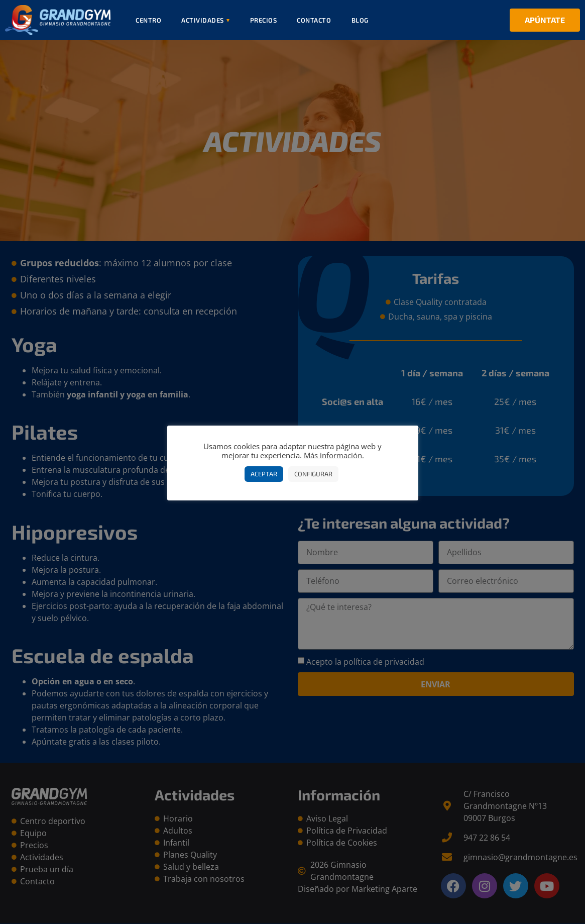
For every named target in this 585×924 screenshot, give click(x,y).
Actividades (206, 20)
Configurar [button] (313, 474)
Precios (264, 20)
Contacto (314, 20)
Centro (148, 20)
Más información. (334, 455)
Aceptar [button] (264, 474)
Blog (360, 20)
